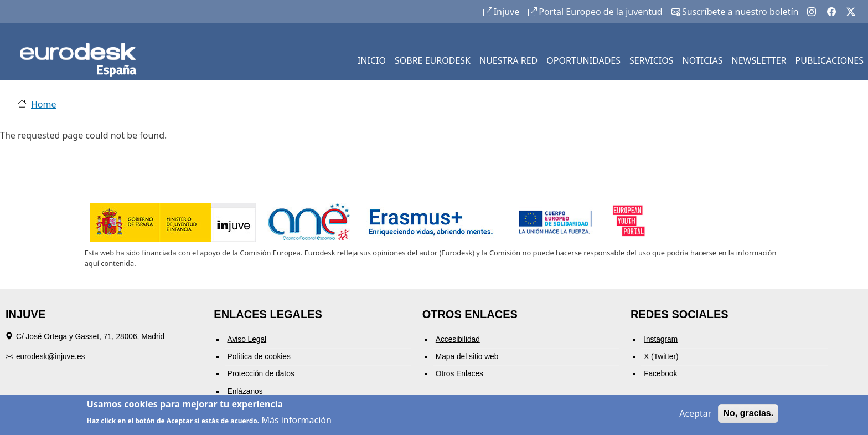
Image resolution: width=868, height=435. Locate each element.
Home (44, 104)
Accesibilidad (458, 339)
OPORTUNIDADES (583, 60)
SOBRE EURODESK (433, 60)
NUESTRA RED (508, 60)
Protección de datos (261, 374)
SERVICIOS (651, 60)
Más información (296, 421)
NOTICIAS (703, 60)
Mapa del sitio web (467, 357)
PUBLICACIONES (830, 60)
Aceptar (695, 415)
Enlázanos (245, 391)
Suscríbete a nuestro (735, 12)
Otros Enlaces (459, 374)
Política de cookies (259, 357)
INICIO (372, 60)
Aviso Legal (247, 339)
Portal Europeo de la (595, 12)
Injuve (502, 12)
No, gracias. (748, 415)
